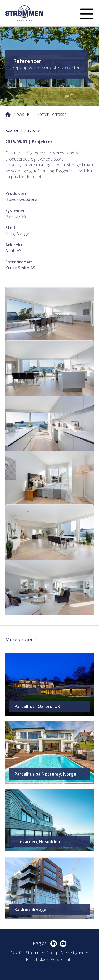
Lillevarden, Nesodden (37, 842)
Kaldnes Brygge (30, 909)
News (19, 114)
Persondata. (62, 959)
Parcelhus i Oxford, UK (37, 706)
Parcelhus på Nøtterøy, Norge (45, 774)
